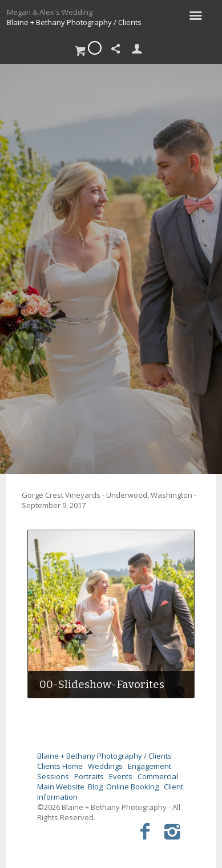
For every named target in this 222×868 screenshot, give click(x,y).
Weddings (105, 766)
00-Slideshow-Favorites (102, 684)
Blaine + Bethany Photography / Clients (74, 22)
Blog (95, 787)
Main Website (61, 787)
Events (121, 776)
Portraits (89, 776)
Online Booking (132, 787)
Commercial (158, 776)
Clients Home (60, 766)
